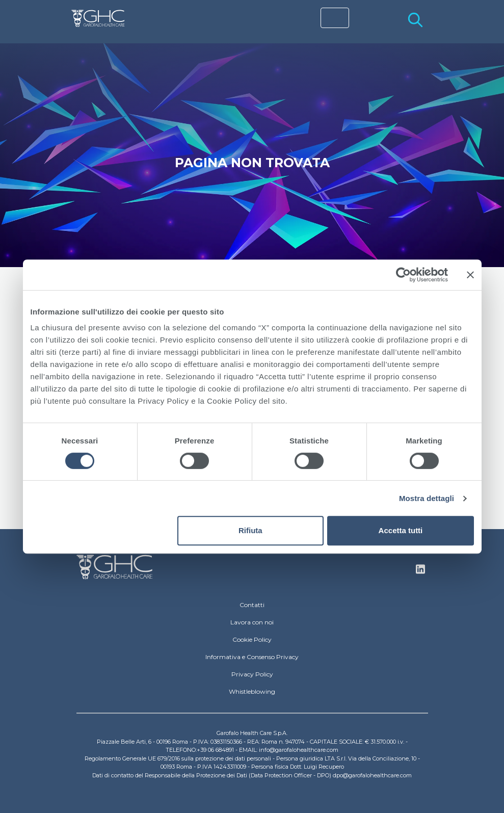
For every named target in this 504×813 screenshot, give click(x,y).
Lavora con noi (252, 622)
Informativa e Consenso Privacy (252, 657)
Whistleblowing (252, 691)
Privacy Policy (252, 674)
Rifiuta (250, 530)
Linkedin (420, 572)
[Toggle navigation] (335, 18)
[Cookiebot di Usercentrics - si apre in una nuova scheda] (403, 275)
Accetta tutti (401, 530)
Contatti (252, 605)
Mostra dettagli (427, 498)
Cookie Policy (252, 639)
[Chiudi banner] (470, 275)
